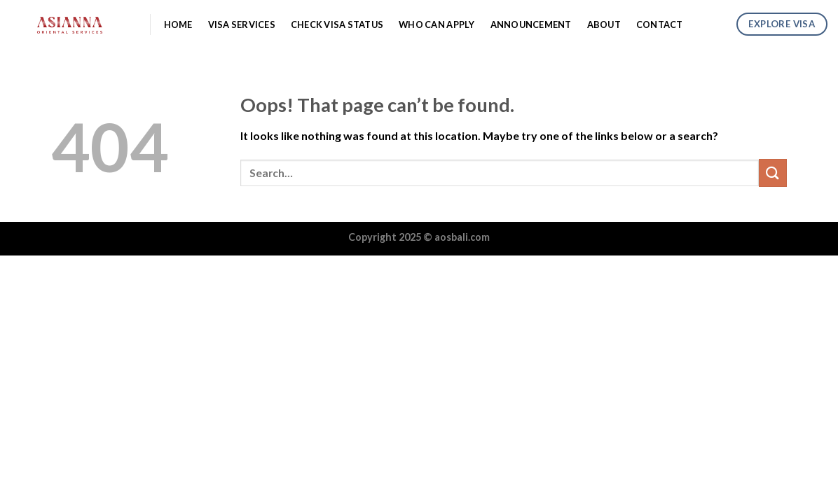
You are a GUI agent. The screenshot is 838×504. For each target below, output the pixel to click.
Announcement (531, 24)
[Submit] (773, 173)
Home (178, 24)
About (604, 24)
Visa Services (242, 24)
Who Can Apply (437, 24)
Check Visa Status (337, 24)
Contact (660, 24)
